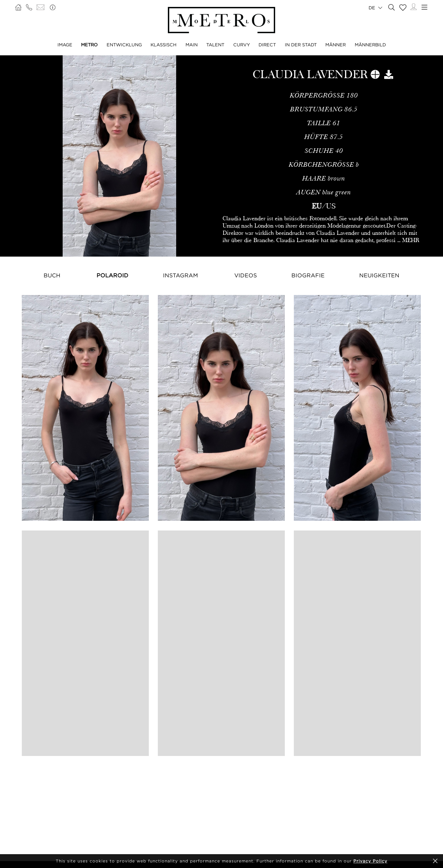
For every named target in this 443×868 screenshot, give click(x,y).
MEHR (411, 240)
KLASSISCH (164, 45)
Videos (246, 275)
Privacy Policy (370, 861)
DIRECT (267, 45)
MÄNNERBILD (370, 45)
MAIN (192, 45)
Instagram (180, 275)
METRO (89, 45)
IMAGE (65, 45)
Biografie (308, 275)
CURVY (242, 45)
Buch (52, 275)
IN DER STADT (301, 45)
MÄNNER (336, 45)
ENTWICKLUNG (124, 45)
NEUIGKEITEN (379, 275)
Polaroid (112, 275)
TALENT (215, 45)
